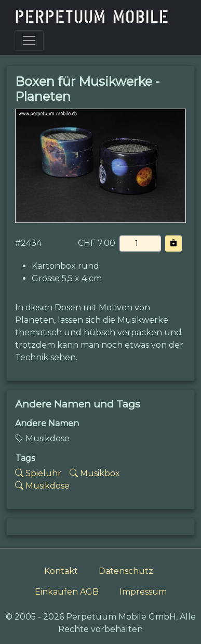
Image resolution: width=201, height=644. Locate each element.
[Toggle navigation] (29, 41)
